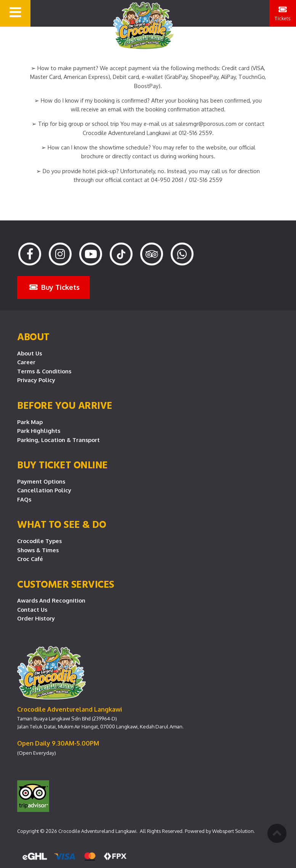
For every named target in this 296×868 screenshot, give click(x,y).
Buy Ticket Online (62, 465)
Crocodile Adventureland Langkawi (97, 831)
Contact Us (32, 609)
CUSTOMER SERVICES (66, 584)
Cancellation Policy (44, 490)
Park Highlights (39, 431)
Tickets (283, 14)
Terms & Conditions (44, 371)
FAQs (24, 499)
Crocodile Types (39, 541)
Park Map (30, 422)
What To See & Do (62, 524)
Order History (36, 618)
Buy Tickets (54, 287)
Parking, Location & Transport (58, 440)
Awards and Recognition (51, 600)
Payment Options (41, 481)
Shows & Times (38, 550)
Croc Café (30, 559)
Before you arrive (65, 405)
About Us (30, 353)
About (33, 336)
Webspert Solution (233, 831)
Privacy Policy (36, 380)
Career (26, 362)
